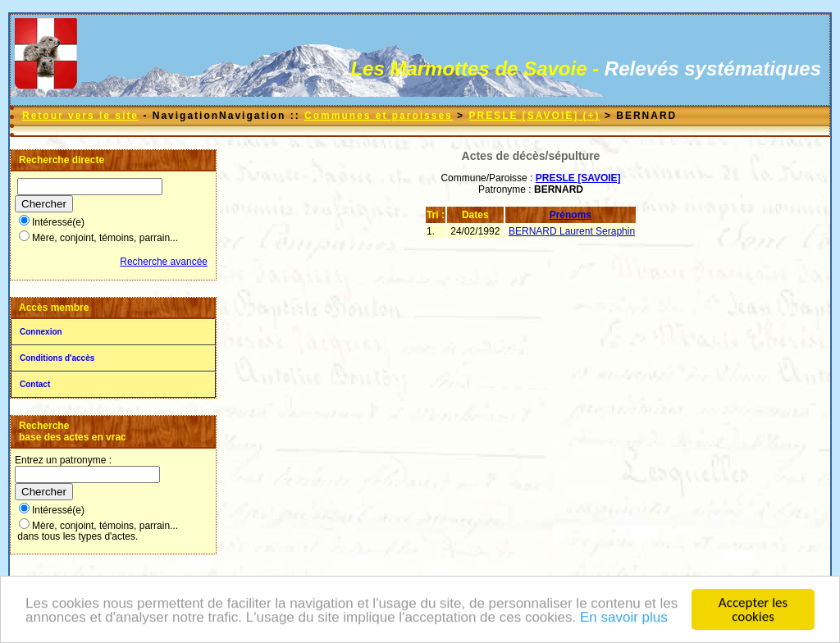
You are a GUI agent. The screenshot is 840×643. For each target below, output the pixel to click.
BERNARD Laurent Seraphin (572, 231)
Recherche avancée (164, 262)
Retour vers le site (80, 116)
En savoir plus (624, 618)
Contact (35, 384)
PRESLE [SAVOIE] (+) (534, 116)
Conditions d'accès (57, 358)
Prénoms (571, 215)
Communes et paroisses (379, 116)
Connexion (41, 332)
